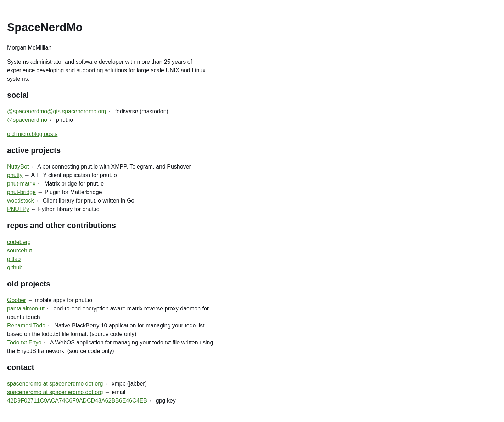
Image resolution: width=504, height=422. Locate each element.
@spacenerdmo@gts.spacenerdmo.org (57, 111)
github (15, 267)
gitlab (14, 259)
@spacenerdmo (27, 120)
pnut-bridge (21, 192)
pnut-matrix (21, 184)
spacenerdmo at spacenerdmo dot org (55, 384)
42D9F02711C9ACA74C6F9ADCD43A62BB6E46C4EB (77, 401)
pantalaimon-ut (26, 309)
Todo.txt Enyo (24, 343)
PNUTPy (18, 209)
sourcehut (19, 250)
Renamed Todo (26, 326)
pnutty (15, 175)
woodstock (21, 201)
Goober (16, 300)
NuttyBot (18, 167)
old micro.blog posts (32, 134)
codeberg (19, 242)
